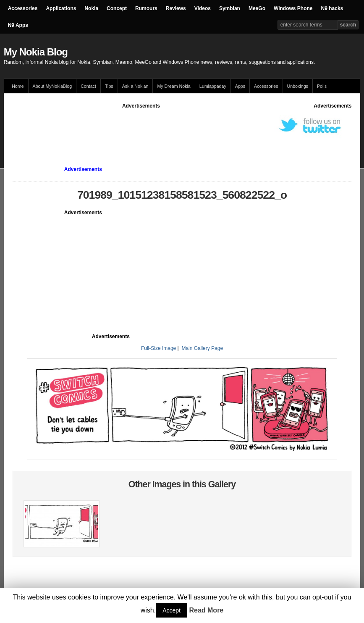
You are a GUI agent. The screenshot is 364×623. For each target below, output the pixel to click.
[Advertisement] (165, 129)
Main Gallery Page (202, 348)
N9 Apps (18, 25)
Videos (203, 8)
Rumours (146, 8)
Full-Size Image (158, 348)
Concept (117, 8)
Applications (61, 8)
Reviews (176, 8)
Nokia (91, 8)
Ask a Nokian (135, 86)
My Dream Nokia (174, 86)
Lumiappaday (213, 86)
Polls (322, 86)
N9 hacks (332, 8)
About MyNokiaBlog (52, 86)
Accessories (23, 8)
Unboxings (298, 86)
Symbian (230, 8)
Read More (206, 610)
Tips (109, 86)
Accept (172, 610)
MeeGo (257, 8)
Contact (88, 86)
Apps (240, 86)
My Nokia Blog (36, 52)
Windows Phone (293, 8)
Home (18, 86)
